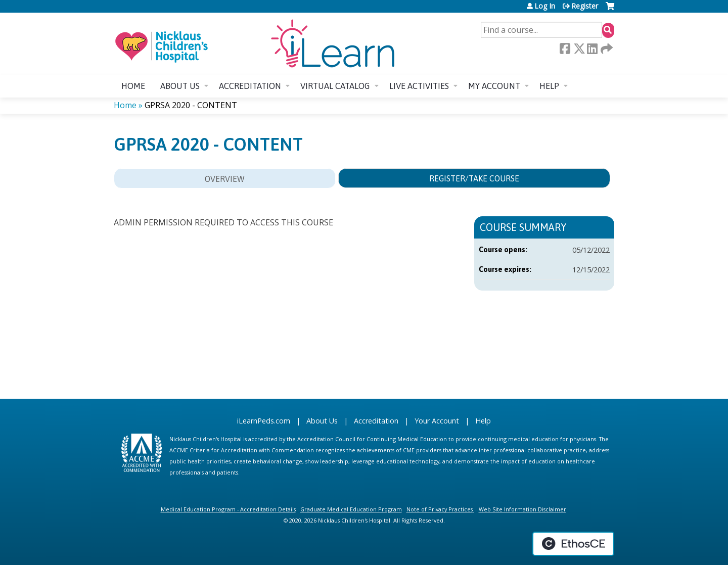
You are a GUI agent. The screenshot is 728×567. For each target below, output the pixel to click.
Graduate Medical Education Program (351, 509)
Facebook (565, 49)
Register (585, 6)
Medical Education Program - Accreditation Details (228, 509)
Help (549, 86)
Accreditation (250, 86)
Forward (606, 49)
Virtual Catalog (335, 86)
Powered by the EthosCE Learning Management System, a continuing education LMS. (573, 544)
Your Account (437, 421)
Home (133, 86)
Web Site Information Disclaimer (522, 509)
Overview (225, 179)
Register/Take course (474, 178)
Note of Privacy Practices (440, 509)
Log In (545, 6)
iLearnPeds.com (264, 421)
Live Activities (419, 86)
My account (494, 86)
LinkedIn (592, 49)
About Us (322, 421)
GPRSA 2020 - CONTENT (191, 105)
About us (180, 86)
